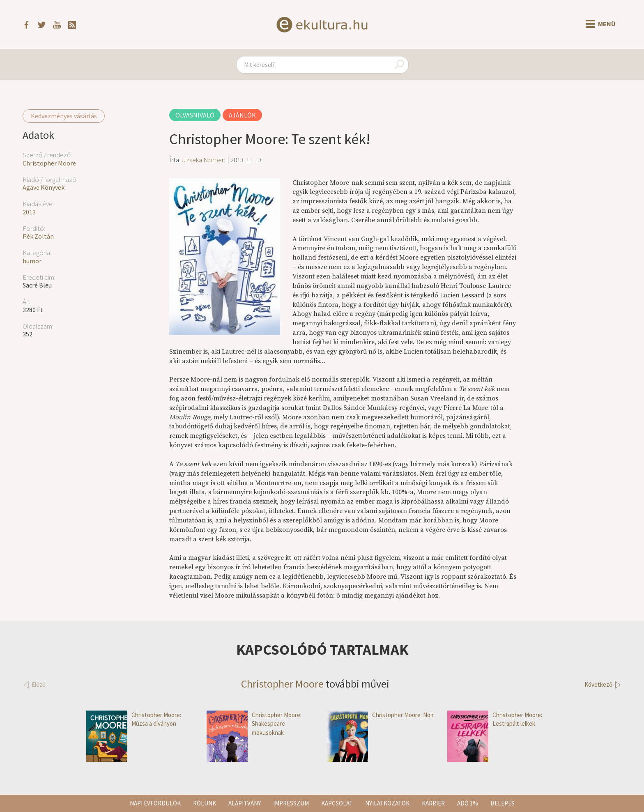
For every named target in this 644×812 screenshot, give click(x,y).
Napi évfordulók (155, 803)
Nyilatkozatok (387, 803)
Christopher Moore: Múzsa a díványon (134, 719)
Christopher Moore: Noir (380, 715)
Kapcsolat (337, 803)
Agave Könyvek (44, 187)
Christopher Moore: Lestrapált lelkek (495, 719)
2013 (29, 212)
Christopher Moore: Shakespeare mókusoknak (254, 724)
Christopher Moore (49, 163)
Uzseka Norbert (204, 160)
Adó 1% (468, 803)
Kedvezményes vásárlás (64, 116)
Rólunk (205, 803)
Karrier (433, 803)
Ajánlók (242, 115)
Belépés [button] (503, 803)
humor (32, 261)
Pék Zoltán (38, 236)
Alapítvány (245, 803)
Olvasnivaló (195, 115)
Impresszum (291, 803)
